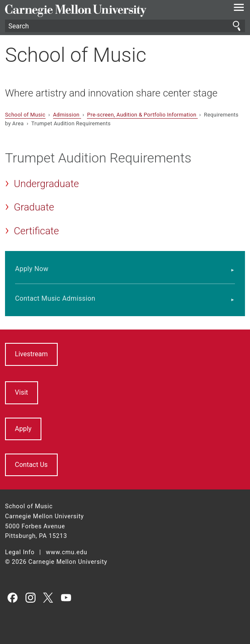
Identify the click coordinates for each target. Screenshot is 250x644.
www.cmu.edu (67, 552)
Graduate (34, 207)
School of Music (76, 55)
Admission (67, 115)
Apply (23, 429)
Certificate (36, 231)
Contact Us (32, 465)
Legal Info (20, 552)
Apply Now (32, 269)
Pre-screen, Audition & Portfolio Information (142, 115)
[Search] (125, 26)
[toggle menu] (239, 9)
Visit (22, 392)
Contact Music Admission (55, 298)
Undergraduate (46, 184)
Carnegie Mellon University (107, 11)
